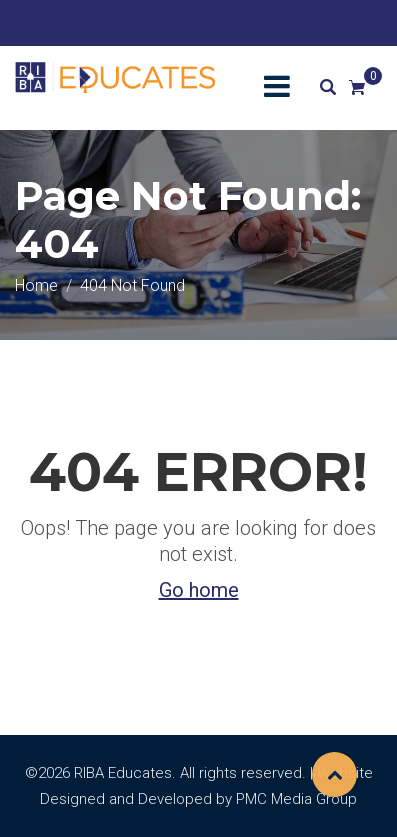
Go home (199, 590)
